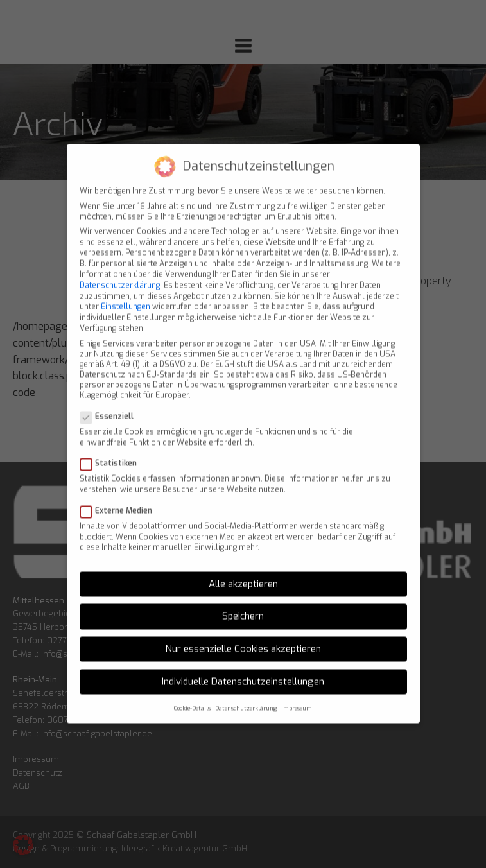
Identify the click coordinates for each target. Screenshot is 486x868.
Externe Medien (120, 497)
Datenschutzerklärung (120, 272)
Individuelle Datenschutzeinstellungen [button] (243, 668)
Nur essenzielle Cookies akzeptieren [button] (243, 635)
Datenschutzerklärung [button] (246, 695)
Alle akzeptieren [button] (243, 570)
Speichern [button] (243, 603)
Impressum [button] (297, 695)
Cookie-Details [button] (192, 695)
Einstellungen (126, 293)
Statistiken (112, 449)
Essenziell (111, 403)
